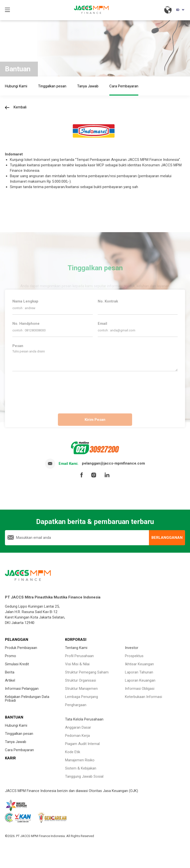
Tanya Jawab (16, 742)
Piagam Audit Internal (82, 744)
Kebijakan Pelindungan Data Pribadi (27, 699)
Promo (11, 656)
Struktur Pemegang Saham (87, 672)
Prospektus (134, 656)
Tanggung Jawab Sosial (84, 776)
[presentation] (95, 389)
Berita (10, 672)
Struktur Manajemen (81, 689)
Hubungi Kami (16, 725)
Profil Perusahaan (79, 656)
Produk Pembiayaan (21, 648)
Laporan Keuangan (140, 680)
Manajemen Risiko (80, 760)
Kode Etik (73, 752)
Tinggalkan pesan (19, 734)
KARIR (10, 758)
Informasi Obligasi (140, 689)
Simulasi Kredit (17, 664)
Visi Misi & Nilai (77, 664)
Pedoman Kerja (77, 736)
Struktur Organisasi (81, 680)
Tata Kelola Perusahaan (84, 719)
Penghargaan (76, 705)
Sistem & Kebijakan (81, 768)
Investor (132, 648)
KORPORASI (76, 640)
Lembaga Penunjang (82, 697)
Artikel (10, 680)
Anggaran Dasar (78, 727)
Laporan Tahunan (139, 672)
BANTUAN (14, 717)
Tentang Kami (76, 648)
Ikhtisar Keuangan (139, 664)
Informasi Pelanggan (22, 689)
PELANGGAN (17, 640)
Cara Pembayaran (19, 750)
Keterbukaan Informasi (143, 697)
